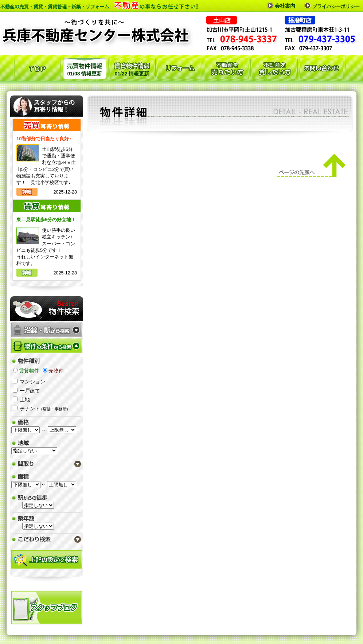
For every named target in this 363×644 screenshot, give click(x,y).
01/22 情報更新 (132, 68)
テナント (44, 409)
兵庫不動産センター (97, 30)
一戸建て (30, 391)
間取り (47, 464)
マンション (32, 382)
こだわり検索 (47, 539)
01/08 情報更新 (85, 68)
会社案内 (285, 6)
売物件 (56, 371)
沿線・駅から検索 (47, 330)
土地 (25, 399)
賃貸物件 (29, 371)
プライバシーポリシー (336, 6)
